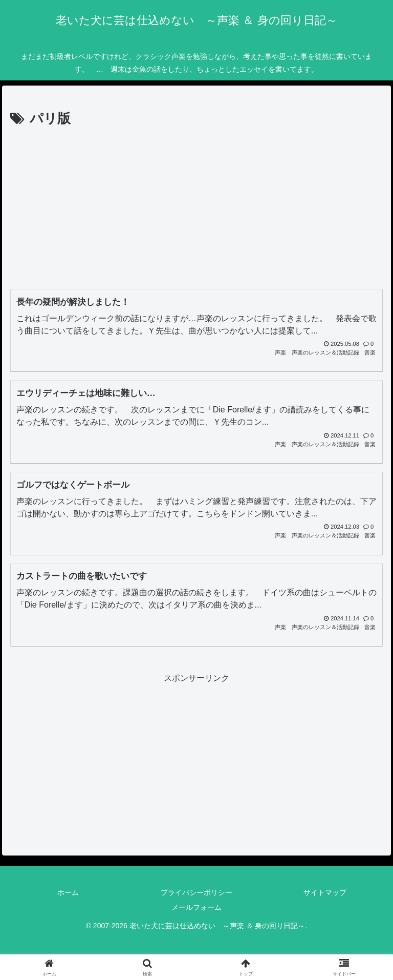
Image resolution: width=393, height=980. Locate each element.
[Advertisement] (196, 207)
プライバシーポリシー (196, 892)
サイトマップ (325, 892)
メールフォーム (196, 907)
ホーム (68, 892)
